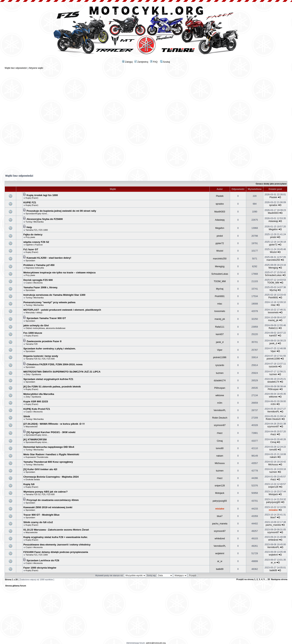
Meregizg (220, 266)
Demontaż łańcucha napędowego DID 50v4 (49, 447)
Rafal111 (220, 327)
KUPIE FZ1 (30, 202)
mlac (220, 304)
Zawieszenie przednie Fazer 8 (44, 341)
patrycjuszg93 (220, 501)
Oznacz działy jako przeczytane (271, 184)
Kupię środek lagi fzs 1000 (42, 195)
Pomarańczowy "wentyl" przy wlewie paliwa (49, 302)
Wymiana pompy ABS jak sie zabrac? (45, 492)
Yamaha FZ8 (31, 344)
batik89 (220, 569)
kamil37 (220, 334)
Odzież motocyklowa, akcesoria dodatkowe (46, 328)
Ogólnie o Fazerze (34, 245)
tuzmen (220, 373)
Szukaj (165, 62)
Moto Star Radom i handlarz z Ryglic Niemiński (51, 454)
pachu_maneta (220, 524)
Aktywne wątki (36, 68)
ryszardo (220, 365)
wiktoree (220, 395)
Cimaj (220, 441)
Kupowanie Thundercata (37, 457)
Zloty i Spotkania (33, 374)
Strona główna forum (16, 586)
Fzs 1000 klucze (33, 333)
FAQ (154, 62)
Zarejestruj (141, 62)
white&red (220, 539)
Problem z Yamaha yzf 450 (39, 265)
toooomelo (220, 311)
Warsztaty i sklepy (34, 312)
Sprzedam (30, 261)
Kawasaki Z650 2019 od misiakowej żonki (48, 507)
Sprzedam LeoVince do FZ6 (43, 560)
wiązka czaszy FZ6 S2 (36, 242)
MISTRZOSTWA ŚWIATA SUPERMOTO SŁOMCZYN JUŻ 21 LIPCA (62, 372)
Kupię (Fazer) (32, 198)
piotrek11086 (220, 357)
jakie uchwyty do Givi (36, 325)
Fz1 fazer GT (31, 249)
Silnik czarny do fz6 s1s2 (38, 522)
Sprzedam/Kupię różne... (37, 214)
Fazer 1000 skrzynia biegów (40, 568)
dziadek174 (220, 381)
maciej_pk (220, 319)
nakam (220, 456)
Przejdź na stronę (245, 579)
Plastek (220, 196)
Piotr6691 (220, 296)
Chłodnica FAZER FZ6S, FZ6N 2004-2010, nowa (55, 364)
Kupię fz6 (29, 484)
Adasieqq (220, 220)
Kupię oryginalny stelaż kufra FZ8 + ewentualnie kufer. (55, 537)
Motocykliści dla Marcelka (39, 394)
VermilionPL (220, 410)
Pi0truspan (220, 388)
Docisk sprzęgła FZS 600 (38, 280)
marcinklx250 (220, 259)
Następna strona (279, 579)
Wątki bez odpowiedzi (16, 68)
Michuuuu (220, 463)
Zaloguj (127, 62)
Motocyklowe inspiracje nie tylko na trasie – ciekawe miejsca (59, 273)
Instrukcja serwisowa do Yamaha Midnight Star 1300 (54, 295)
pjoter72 (220, 243)
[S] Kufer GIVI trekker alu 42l (40, 469)
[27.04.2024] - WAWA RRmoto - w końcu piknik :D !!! (54, 424)
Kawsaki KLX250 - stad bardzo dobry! (49, 258)
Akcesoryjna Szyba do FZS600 (45, 219)
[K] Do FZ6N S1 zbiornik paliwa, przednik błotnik (52, 387)
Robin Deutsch (220, 418)
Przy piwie (30, 237)
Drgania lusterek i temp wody (41, 356)
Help (29, 227)
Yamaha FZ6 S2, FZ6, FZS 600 (40, 359)
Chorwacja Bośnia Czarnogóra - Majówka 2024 (51, 477)
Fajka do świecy (33, 235)
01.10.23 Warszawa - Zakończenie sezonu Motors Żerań (56, 530)
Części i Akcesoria (34, 283)
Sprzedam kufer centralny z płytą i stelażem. (50, 349)
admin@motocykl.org (156, 643)
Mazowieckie (32, 427)
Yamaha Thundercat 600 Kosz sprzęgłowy (48, 462)
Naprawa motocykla (35, 268)
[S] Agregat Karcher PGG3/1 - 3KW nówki (51, 432)
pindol (220, 236)
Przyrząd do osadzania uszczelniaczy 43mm (53, 500)
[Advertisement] (146, 95)
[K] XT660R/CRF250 (35, 439)
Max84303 (220, 212)
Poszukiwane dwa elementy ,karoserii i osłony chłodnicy (57, 545)
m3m (220, 403)
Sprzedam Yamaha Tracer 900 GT (46, 318)
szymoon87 (220, 425)
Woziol (220, 251)
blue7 (220, 516)
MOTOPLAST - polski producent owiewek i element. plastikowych (62, 310)
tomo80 (220, 448)
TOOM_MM (220, 281)
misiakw (220, 509)
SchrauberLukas (220, 274)
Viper (220, 350)
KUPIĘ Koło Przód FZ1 (37, 409)
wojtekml (220, 553)
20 (269, 579)
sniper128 (220, 486)
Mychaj (220, 289)
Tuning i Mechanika (35, 222)
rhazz (220, 433)
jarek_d (220, 342)
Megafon (220, 228)
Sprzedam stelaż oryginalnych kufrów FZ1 (48, 379)
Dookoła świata (33, 479)
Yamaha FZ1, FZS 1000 (37, 230)
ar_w (220, 561)
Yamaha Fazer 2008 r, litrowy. (41, 287)
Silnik (27, 416)
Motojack (220, 493)
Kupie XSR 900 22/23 (36, 401)
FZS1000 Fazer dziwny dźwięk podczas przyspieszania (56, 552)
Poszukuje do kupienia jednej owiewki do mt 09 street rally (61, 211)
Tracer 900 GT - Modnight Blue (41, 515)
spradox (220, 204)
